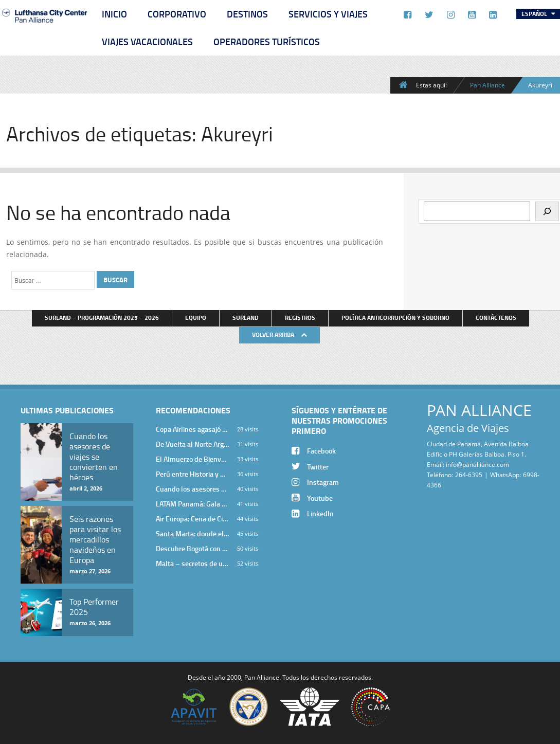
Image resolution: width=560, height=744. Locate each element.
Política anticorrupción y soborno (395, 317)
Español (535, 14)
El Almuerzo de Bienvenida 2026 (192, 459)
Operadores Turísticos (267, 42)
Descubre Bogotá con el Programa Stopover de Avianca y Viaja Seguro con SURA (192, 548)
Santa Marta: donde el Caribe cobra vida (192, 533)
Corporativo (177, 14)
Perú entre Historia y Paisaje (192, 474)
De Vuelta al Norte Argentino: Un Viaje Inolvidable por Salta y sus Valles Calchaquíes (192, 444)
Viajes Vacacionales (147, 42)
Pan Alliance (487, 85)
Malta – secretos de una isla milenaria (192, 563)
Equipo (196, 317)
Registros (300, 317)
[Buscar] (547, 211)
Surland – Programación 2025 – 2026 (102, 317)
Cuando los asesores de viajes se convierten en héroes (192, 489)
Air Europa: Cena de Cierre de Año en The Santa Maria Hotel (192, 519)
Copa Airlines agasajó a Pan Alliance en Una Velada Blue (192, 429)
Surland (246, 317)
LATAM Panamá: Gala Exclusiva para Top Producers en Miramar (192, 504)
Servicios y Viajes (328, 14)
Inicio (114, 14)
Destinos (247, 14)
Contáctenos (496, 317)
